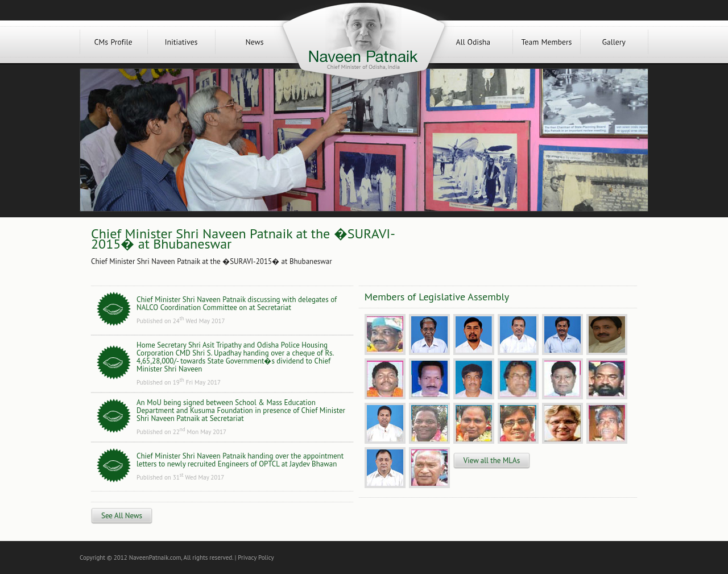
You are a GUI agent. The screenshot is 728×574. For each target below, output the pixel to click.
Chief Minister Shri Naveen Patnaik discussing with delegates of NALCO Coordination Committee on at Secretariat (237, 303)
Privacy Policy (256, 558)
